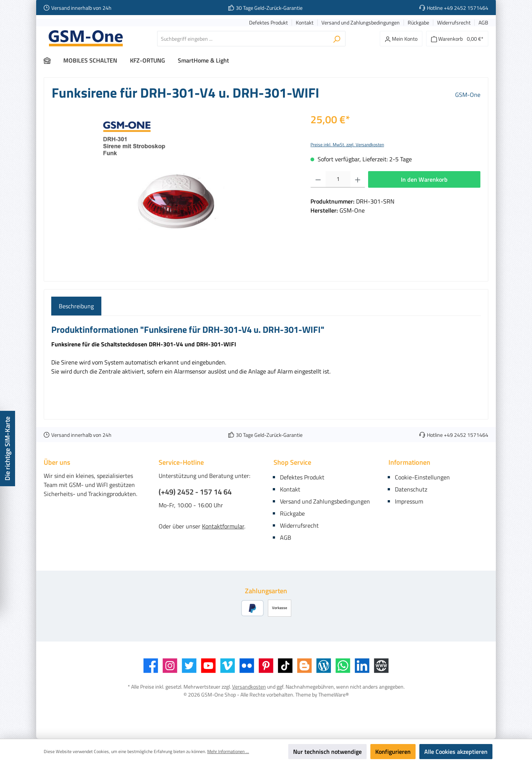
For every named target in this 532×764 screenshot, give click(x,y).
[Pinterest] (266, 666)
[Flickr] (247, 666)
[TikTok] (285, 666)
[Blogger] (304, 666)
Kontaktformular (223, 526)
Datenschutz (411, 489)
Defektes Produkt (268, 23)
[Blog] (324, 666)
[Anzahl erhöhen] (358, 179)
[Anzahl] (338, 179)
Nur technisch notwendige (327, 752)
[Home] (54, 60)
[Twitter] (189, 666)
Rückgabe (418, 23)
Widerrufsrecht (454, 23)
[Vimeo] (228, 666)
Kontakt (305, 23)
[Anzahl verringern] (318, 179)
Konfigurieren (393, 752)
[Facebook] (151, 666)
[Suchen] (337, 39)
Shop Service (292, 462)
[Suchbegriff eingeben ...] (243, 39)
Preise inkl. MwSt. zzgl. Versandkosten (347, 145)
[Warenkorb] (457, 39)
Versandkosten (249, 687)
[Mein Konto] (401, 39)
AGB (483, 23)
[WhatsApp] (343, 666)
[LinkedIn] (362, 666)
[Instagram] (170, 666)
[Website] (381, 666)
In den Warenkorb (424, 179)
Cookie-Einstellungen (422, 477)
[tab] (76, 306)
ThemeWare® (334, 694)
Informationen (409, 462)
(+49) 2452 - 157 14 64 (195, 492)
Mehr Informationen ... (228, 752)
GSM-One (468, 95)
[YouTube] (208, 666)
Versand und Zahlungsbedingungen (361, 23)
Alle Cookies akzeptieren (456, 752)
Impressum (409, 501)
